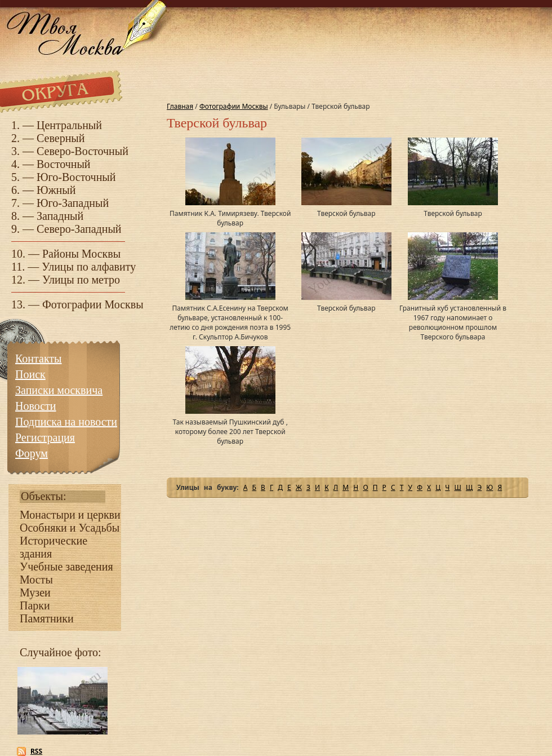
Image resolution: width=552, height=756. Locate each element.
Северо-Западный (79, 229)
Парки (35, 605)
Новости (36, 406)
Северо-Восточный (83, 151)
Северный (61, 138)
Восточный (64, 164)
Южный (56, 190)
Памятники (47, 618)
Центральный (69, 125)
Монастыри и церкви (70, 515)
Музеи (35, 593)
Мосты (36, 580)
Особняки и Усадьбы (70, 528)
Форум (32, 453)
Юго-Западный (73, 203)
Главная (180, 106)
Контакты (39, 359)
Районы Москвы (81, 254)
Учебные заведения (66, 567)
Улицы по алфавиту (89, 267)
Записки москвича (59, 390)
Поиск (30, 374)
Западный (60, 216)
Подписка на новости (66, 422)
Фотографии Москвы (93, 304)
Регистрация (45, 437)
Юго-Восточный (76, 177)
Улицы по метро (81, 280)
